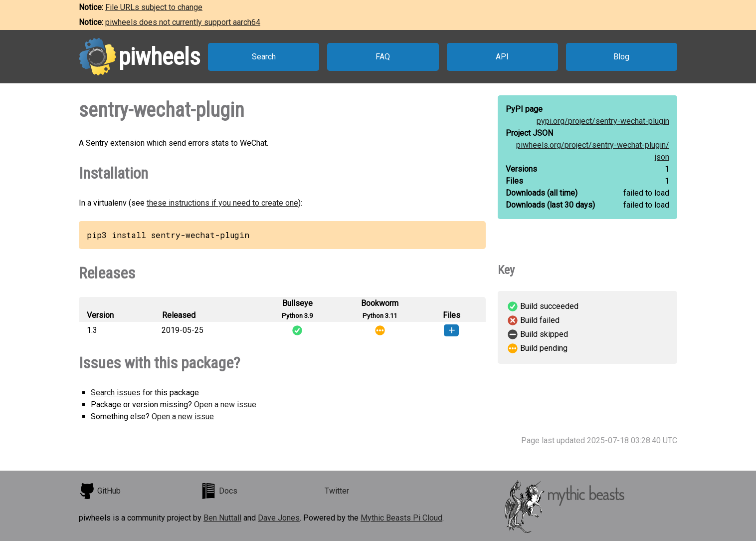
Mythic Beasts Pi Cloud (401, 518)
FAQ (383, 57)
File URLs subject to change (154, 7)
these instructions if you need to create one (222, 203)
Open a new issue (225, 405)
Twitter (337, 491)
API (502, 57)
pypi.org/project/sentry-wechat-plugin (603, 121)
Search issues (116, 393)
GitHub (100, 491)
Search (264, 57)
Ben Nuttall (222, 518)
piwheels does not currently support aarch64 (183, 22)
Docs (219, 491)
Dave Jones (279, 518)
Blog (621, 57)
